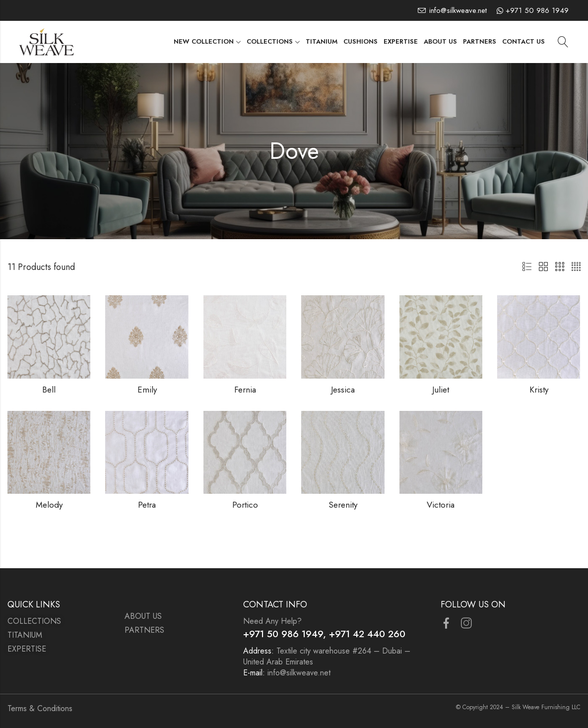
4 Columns (576, 267)
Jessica (343, 390)
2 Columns (543, 267)
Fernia (245, 390)
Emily (147, 390)
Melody (49, 505)
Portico (245, 505)
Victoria (441, 505)
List (527, 267)
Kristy (539, 390)
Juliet (441, 390)
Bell (49, 390)
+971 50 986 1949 (537, 10)
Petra (147, 505)
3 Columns (560, 267)
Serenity (343, 505)
